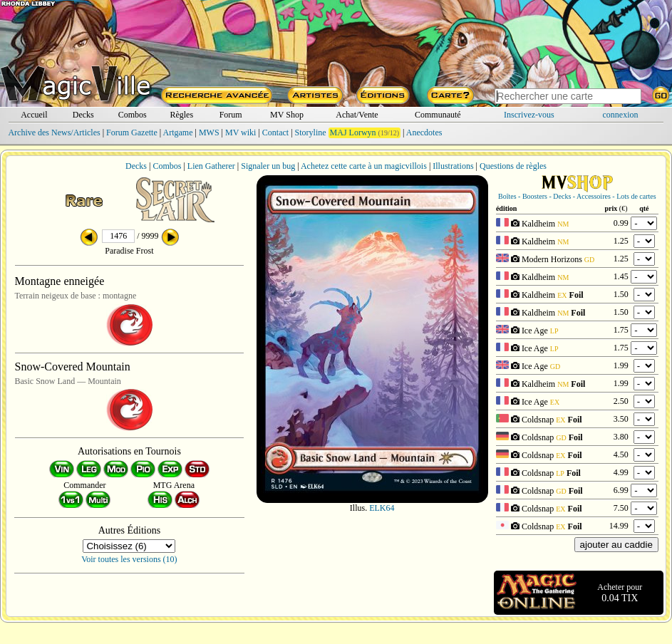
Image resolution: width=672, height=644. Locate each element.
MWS (209, 133)
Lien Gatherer (211, 166)
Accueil (34, 115)
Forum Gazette (132, 133)
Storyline (311, 133)
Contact (275, 133)
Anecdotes (424, 133)
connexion (621, 115)
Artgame (178, 133)
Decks (83, 115)
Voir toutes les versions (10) (129, 559)
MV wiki (241, 133)
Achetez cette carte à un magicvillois (364, 166)
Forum (231, 115)
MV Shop (287, 115)
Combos (133, 115)
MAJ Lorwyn (353, 133)
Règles (181, 115)
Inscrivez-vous (529, 115)
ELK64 (382, 508)
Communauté (438, 115)
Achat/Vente (357, 115)
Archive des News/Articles (54, 133)
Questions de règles (513, 166)
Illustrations (453, 166)
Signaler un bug (268, 166)
